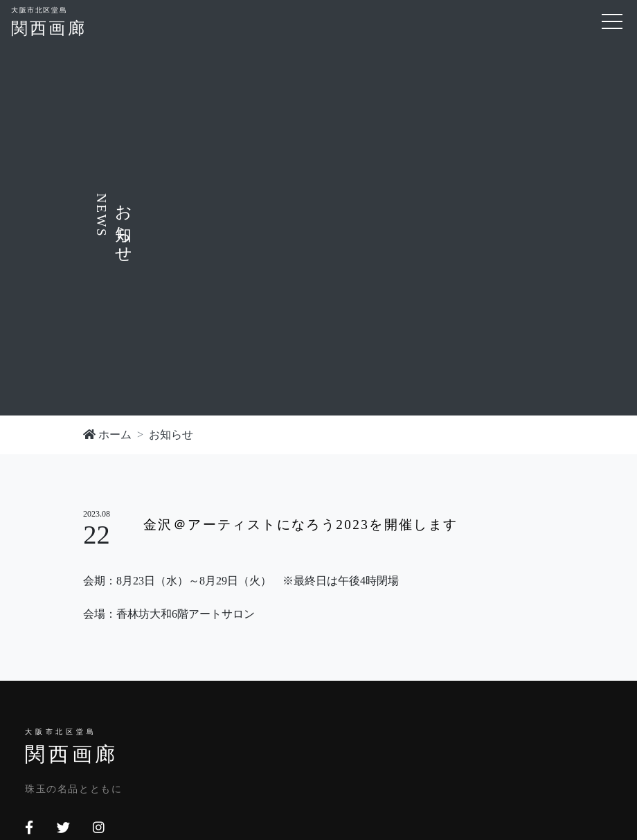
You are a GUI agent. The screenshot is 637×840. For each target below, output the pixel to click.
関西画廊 (49, 20)
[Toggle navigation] (612, 21)
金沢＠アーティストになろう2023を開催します (301, 525)
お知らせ (171, 435)
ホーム (107, 435)
